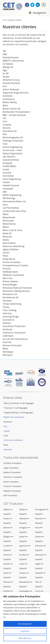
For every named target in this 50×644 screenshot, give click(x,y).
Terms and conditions (13, 440)
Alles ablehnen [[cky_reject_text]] (25, 638)
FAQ (5, 426)
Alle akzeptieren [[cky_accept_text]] (25, 624)
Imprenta (8, 449)
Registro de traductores (14, 417)
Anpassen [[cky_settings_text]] (25, 631)
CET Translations (13, 7)
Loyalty (7, 431)
